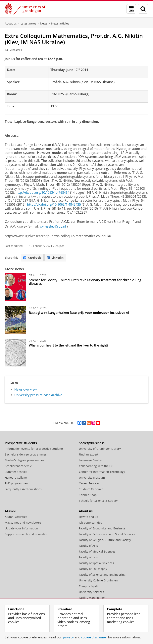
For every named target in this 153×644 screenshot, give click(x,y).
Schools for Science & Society (98, 501)
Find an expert (89, 454)
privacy (68, 637)
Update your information (21, 528)
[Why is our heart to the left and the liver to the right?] (15, 353)
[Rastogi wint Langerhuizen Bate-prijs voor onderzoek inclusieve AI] (15, 320)
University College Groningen (98, 580)
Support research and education (26, 534)
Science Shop (88, 495)
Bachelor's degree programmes (26, 454)
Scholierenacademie (18, 466)
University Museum (92, 478)
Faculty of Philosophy (93, 569)
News (44, 23)
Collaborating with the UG (96, 466)
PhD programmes (16, 483)
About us (11, 23)
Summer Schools (16, 472)
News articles (60, 23)
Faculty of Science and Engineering (102, 575)
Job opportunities (90, 523)
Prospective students (21, 443)
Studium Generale (91, 489)
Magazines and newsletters (23, 523)
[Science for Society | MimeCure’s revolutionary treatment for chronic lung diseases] (15, 287)
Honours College (16, 478)
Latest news (28, 23)
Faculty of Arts (88, 546)
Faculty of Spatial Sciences (96, 563)
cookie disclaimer (94, 637)
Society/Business (92, 443)
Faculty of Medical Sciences (97, 551)
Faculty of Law (88, 557)
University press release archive (38, 395)
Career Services (89, 483)
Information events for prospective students (34, 449)
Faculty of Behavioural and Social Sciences (107, 534)
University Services (91, 592)
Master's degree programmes (25, 460)
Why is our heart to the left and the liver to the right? (69, 345)
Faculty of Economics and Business (102, 528)
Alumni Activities (16, 517)
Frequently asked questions (23, 489)
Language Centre (90, 460)
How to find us (88, 517)
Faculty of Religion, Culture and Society (105, 540)
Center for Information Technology (102, 472)
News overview (25, 389)
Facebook (32, 258)
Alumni (10, 511)
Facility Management (93, 598)
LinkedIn (55, 258)
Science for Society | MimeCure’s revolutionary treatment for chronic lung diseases (85, 282)
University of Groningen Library (100, 449)
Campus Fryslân (90, 586)
